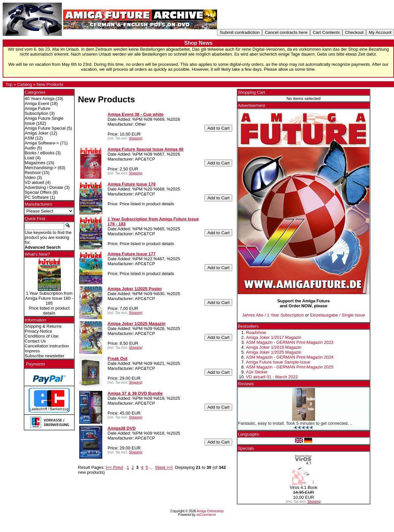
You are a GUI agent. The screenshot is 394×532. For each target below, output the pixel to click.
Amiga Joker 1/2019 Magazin (274, 347)
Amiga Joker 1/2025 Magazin (274, 352)
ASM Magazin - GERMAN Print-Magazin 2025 (290, 367)
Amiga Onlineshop (210, 511)
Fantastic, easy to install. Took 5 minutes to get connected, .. (295, 423)
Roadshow (256, 332)
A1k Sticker (257, 372)
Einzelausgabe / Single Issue (338, 315)
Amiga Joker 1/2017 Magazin (274, 337)
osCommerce (206, 515)
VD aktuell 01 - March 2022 (272, 377)
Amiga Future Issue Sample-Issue (278, 362)
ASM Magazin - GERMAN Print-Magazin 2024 (290, 357)
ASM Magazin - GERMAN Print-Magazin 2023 (290, 342)
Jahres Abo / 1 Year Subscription (273, 315)
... (151, 467)
